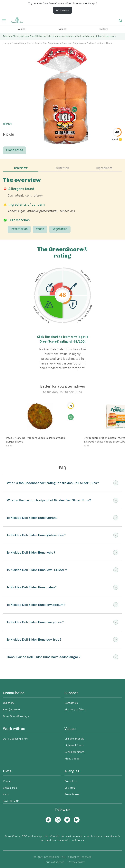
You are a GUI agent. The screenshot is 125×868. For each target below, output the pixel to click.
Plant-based (14, 150)
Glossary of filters (75, 710)
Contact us (71, 703)
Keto (6, 795)
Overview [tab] (21, 168)
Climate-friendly (74, 739)
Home (6, 43)
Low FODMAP (11, 801)
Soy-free (70, 788)
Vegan (40, 229)
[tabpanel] (62, 205)
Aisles (22, 29)
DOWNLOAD (63, 11)
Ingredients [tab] (104, 168)
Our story (9, 703)
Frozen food (18, 43)
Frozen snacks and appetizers (43, 43)
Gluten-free (10, 788)
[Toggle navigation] (5, 20)
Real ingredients (74, 752)
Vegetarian (60, 229)
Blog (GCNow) (11, 710)
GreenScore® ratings (16, 716)
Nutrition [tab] (62, 168)
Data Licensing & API (15, 739)
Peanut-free (72, 795)
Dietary (103, 29)
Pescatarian (19, 229)
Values (62, 29)
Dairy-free (71, 781)
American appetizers (73, 43)
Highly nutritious (74, 745)
